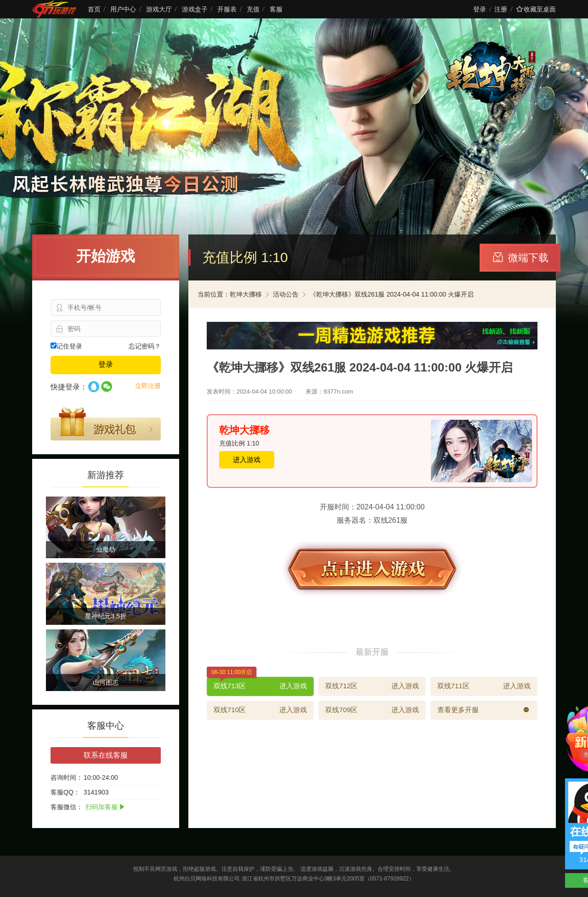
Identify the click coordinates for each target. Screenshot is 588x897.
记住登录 (66, 346)
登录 (480, 9)
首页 (94, 9)
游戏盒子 (195, 9)
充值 (253, 9)
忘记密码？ (145, 346)
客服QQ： (65, 792)
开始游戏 (106, 256)
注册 (501, 9)
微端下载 (521, 258)
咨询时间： (67, 777)
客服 (276, 9)
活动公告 (286, 294)
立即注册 (148, 386)
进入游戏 (247, 460)
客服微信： (67, 807)
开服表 (227, 9)
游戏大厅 (159, 9)
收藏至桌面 (536, 9)
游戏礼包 (106, 424)
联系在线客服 (106, 755)
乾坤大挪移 (246, 294)
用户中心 (123, 9)
